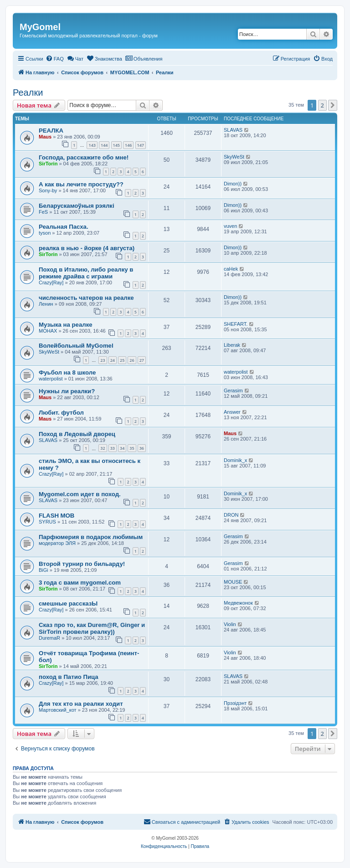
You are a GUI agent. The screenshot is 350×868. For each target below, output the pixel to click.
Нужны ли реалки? (67, 391)
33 (113, 448)
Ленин (46, 304)
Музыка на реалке (66, 325)
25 (122, 360)
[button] (333, 105)
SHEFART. (236, 324)
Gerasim (233, 390)
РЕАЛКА (51, 131)
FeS (43, 212)
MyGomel (40, 27)
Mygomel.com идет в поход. (80, 494)
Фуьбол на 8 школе (67, 372)
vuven (230, 226)
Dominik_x (235, 460)
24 (113, 360)
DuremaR (49, 638)
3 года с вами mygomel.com (80, 583)
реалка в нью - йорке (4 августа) (87, 248)
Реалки (28, 92)
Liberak (232, 345)
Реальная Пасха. (64, 227)
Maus (45, 137)
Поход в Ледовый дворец (77, 434)
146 (128, 145)
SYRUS (47, 522)
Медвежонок (238, 603)
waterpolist (51, 379)
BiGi (44, 570)
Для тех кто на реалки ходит (81, 704)
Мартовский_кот (58, 710)
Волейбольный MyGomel (76, 346)
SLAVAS (233, 130)
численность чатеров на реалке (86, 298)
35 (132, 448)
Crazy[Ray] (51, 282)
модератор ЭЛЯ (57, 543)
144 (104, 145)
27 (142, 360)
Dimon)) (233, 184)
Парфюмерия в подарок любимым (91, 537)
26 (132, 360)
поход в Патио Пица (69, 677)
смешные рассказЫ (68, 603)
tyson (45, 233)
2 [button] (322, 105)
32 (103, 448)
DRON (231, 515)
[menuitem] (55, 59)
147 (141, 145)
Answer (232, 412)
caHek (231, 269)
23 (103, 360)
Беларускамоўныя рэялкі (77, 206)
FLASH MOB (57, 516)
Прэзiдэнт (235, 703)
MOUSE (233, 582)
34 (122, 448)
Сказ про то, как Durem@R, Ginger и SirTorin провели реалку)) (92, 628)
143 (92, 145)
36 (142, 448)
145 (116, 145)
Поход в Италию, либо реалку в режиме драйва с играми (86, 273)
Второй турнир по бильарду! (82, 564)
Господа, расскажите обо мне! (84, 157)
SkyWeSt (234, 157)
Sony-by (48, 190)
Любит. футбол (61, 413)
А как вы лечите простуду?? (81, 184)
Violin (230, 624)
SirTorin (48, 164)
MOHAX (48, 331)
